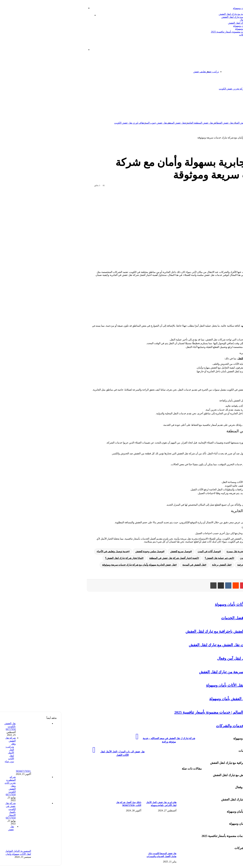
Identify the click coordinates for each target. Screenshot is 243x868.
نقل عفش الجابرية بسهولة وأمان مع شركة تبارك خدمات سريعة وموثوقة (77, 565)
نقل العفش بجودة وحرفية (189, 565)
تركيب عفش (151, 72)
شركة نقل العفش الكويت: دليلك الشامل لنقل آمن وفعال (207, 20)
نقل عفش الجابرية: (200, 291)
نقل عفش (225, 106)
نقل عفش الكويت (217, 123)
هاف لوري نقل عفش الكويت (67, 123)
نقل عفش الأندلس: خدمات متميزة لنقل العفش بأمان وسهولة (205, 29)
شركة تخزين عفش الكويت (171, 89)
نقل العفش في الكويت (226, 272)
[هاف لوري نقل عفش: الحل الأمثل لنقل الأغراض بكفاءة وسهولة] (85, 797)
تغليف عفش (138, 72)
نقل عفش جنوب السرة (94, 123)
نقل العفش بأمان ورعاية (221, 565)
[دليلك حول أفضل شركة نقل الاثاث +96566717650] (49, 797)
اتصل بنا (220, 72)
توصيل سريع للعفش (119, 551)
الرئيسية (228, 72)
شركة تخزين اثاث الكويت (197, 89)
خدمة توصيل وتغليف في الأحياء (51, 551)
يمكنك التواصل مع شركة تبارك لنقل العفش (215, 522)
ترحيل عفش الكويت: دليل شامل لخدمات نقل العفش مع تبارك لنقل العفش (198, 17)
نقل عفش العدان (180, 123)
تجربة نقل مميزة (173, 551)
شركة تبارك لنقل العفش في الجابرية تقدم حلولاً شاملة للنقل (207, 358)
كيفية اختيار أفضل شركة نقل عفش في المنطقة (212, 298)
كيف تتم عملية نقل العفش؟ (203, 302)
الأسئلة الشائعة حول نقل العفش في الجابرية (211, 306)
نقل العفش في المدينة (132, 565)
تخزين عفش (207, 72)
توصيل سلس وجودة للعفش (88, 551)
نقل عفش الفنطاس (161, 123)
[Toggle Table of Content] (230, 286)
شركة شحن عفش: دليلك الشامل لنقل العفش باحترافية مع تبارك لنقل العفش (196, 14)
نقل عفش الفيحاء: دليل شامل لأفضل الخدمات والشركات (207, 35)
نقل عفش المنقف (115, 123)
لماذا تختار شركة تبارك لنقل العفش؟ (207, 294)
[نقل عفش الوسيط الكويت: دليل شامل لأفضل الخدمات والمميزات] (85, 848)
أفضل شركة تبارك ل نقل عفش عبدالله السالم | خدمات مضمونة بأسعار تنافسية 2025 (192, 32)
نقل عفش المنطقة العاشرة (138, 123)
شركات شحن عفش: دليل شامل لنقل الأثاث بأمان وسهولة (201, 8)
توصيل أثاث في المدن (147, 551)
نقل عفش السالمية (199, 123)
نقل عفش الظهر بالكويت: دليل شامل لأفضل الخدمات (208, 11)
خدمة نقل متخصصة (223, 558)
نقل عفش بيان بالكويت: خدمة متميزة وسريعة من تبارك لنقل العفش (201, 23)
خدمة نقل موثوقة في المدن (192, 558)
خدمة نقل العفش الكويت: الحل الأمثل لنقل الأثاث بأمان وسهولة (204, 26)
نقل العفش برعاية (160, 565)
